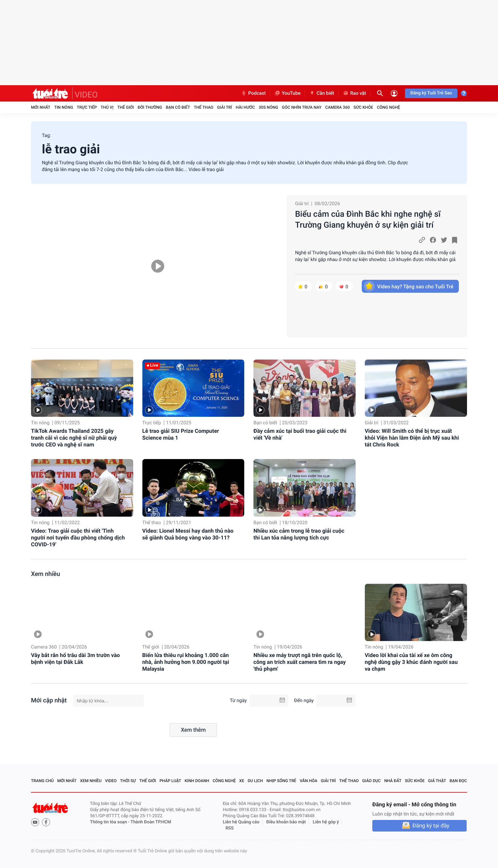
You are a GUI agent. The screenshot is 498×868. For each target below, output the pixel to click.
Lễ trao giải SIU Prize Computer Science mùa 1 (181, 434)
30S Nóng (268, 107)
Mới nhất (41, 107)
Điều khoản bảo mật (286, 822)
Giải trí (224, 107)
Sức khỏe (363, 107)
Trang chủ (42, 781)
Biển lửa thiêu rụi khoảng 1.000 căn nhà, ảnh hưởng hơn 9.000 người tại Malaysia (186, 662)
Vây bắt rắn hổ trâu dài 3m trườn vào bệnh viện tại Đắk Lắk (75, 659)
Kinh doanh (197, 781)
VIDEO (86, 95)
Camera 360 (338, 107)
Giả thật (437, 781)
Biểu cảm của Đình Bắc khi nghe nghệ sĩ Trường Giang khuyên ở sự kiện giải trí (368, 219)
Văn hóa (309, 781)
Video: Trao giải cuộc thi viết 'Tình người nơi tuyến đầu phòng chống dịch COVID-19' (78, 538)
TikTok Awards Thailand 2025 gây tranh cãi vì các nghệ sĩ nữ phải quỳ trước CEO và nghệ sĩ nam (74, 438)
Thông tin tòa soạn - (110, 822)
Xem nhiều (45, 574)
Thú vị (107, 107)
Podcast (253, 93)
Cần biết (322, 93)
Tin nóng (64, 107)
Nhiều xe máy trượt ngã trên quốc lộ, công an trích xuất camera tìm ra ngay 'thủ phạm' (300, 662)
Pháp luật (170, 781)
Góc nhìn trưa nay (302, 107)
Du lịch (255, 781)
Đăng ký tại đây (431, 826)
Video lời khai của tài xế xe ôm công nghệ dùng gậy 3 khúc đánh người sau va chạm (411, 662)
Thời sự (128, 781)
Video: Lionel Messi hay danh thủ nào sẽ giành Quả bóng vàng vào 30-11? (188, 534)
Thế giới (126, 107)
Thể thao (204, 107)
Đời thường (150, 107)
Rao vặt (354, 93)
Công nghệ (388, 107)
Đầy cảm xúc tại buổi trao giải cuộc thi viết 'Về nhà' (300, 434)
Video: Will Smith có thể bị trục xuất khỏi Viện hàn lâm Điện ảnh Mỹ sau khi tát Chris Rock (412, 438)
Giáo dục (371, 781)
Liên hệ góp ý (326, 822)
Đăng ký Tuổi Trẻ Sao (431, 93)
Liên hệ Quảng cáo (241, 822)
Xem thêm (193, 730)
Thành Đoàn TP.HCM (151, 822)
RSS (230, 828)
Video (111, 781)
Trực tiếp (87, 107)
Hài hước (245, 107)
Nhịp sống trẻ (281, 781)
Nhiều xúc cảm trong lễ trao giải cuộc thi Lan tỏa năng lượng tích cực (299, 534)
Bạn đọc (458, 781)
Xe (242, 781)
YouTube (287, 93)
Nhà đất (393, 781)
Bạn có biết (178, 107)
